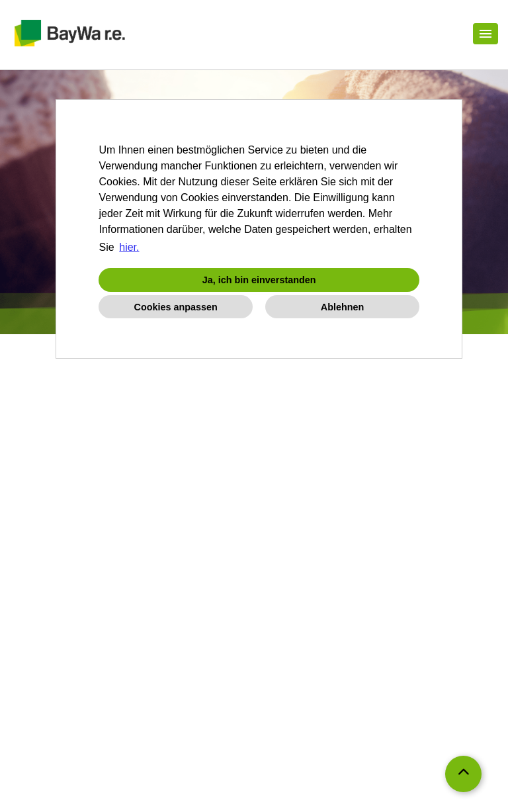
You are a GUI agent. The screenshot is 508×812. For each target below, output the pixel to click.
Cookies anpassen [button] (176, 307)
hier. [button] (129, 247)
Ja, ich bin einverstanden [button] (259, 280)
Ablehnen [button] (343, 307)
